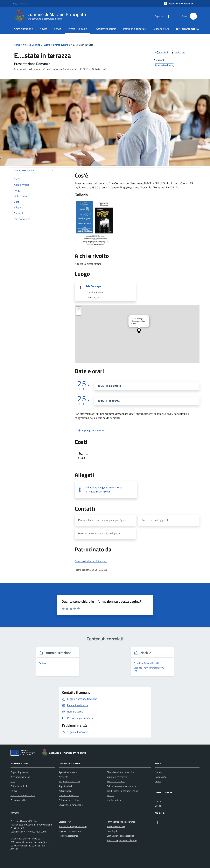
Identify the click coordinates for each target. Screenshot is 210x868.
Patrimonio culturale (134, 29)
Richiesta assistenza (68, 836)
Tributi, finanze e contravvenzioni (123, 791)
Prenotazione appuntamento (73, 826)
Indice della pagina (34, 170)
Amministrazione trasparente (121, 822)
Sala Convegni (93, 286)
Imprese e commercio (117, 777)
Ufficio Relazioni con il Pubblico (25, 839)
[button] (139, 331)
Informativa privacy (116, 826)
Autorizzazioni (65, 791)
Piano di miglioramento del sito (122, 840)
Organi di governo (19, 772)
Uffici (13, 782)
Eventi (158, 806)
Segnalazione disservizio (70, 831)
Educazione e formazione (71, 805)
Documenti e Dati (19, 800)
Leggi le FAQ (65, 822)
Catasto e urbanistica (69, 795)
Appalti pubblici (66, 786)
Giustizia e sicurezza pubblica (121, 772)
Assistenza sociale (106, 29)
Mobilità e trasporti (116, 782)
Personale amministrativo (23, 795)
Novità (43, 29)
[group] (58, 664)
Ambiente (63, 777)
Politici (14, 791)
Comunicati (160, 777)
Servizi (58, 29)
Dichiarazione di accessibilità (120, 836)
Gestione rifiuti (161, 29)
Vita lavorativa (114, 800)
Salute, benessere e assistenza (122, 786)
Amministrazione (23, 29)
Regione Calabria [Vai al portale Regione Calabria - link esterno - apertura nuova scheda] (20, 3)
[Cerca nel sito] (193, 16)
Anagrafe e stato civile (69, 782)
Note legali (112, 831)
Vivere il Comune (78, 29)
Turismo (110, 795)
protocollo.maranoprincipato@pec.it (33, 842)
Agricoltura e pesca (68, 772)
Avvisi (158, 782)
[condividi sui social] (161, 52)
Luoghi (158, 801)
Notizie (158, 772)
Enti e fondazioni (19, 786)
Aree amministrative (20, 777)
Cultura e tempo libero (69, 800)
